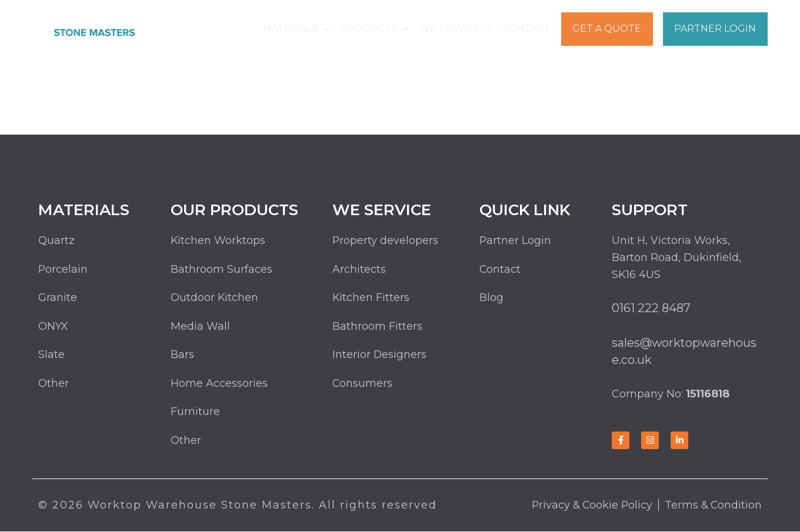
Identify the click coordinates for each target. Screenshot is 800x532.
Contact (526, 29)
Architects (359, 269)
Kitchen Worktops (218, 240)
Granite (58, 298)
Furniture (195, 413)
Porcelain (63, 269)
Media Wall (200, 327)
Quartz (56, 240)
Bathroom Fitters (377, 327)
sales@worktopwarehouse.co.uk (685, 351)
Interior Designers (380, 355)
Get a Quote (606, 29)
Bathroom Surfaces (221, 269)
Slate (51, 355)
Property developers (386, 240)
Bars (182, 355)
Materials (300, 29)
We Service (457, 29)
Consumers (363, 384)
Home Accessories (219, 384)
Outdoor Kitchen (215, 298)
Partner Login (715, 29)
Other (54, 384)
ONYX (53, 327)
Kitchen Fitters (371, 298)
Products (377, 29)
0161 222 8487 (651, 308)
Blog (491, 298)
